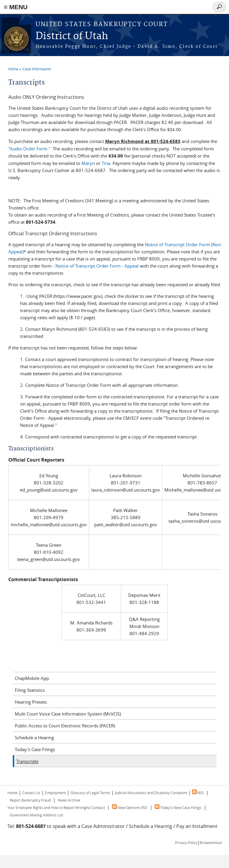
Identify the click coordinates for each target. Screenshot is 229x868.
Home (13, 69)
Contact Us (31, 793)
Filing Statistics (30, 690)
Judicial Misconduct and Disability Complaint (151, 793)
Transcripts (27, 761)
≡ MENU (16, 7)
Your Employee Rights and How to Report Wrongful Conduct (56, 807)
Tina (106, 163)
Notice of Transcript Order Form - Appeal (97, 266)
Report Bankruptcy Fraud (30, 800)
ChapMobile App (32, 678)
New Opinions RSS (130, 807)
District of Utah (72, 36)
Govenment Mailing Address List (36, 815)
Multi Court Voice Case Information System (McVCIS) (68, 714)
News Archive (69, 800)
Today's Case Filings (35, 749)
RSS (198, 793)
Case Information (37, 69)
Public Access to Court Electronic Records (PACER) (65, 726)
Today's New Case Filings (178, 807)
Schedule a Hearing (34, 737)
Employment (55, 793)
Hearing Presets (31, 702)
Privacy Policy (186, 842)
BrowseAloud (211, 842)
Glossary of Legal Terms (90, 793)
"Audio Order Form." (29, 149)
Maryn (88, 163)
